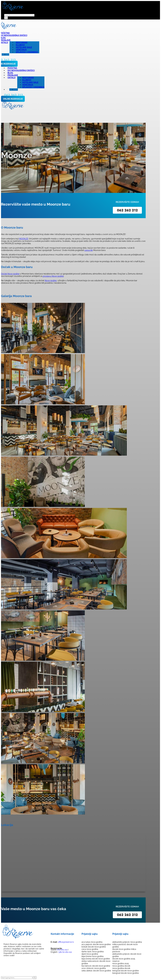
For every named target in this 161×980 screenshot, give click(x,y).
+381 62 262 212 (65, 952)
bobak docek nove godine (94, 947)
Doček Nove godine (10, 274)
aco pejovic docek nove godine (96, 944)
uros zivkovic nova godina (94, 968)
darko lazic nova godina (93, 952)
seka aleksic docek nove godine (96, 971)
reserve (116, 961)
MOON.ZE (24, 239)
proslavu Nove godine (53, 276)
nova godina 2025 (121, 963)
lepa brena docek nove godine (96, 959)
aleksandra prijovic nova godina (127, 942)
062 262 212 (127, 210)
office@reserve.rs (66, 942)
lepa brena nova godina (93, 956)
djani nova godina (90, 954)
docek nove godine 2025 (124, 959)
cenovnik (89, 250)
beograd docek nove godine (126, 971)
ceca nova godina (90, 949)
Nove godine (51, 281)
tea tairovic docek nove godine (96, 966)
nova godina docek (121, 966)
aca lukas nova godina (92, 942)
